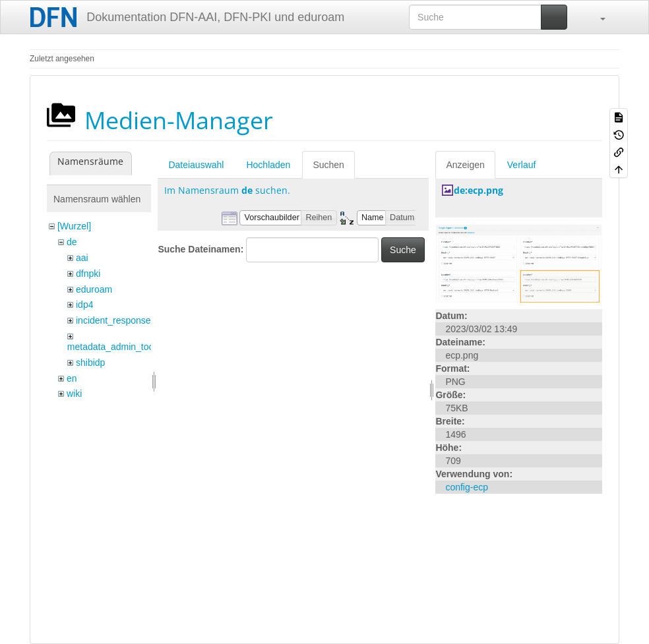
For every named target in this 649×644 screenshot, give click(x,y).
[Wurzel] (74, 226)
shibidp (90, 363)
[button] (596, 17)
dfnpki (88, 274)
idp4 (84, 305)
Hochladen (268, 165)
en (72, 378)
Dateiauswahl (196, 165)
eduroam (94, 289)
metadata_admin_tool (112, 347)
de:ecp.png (479, 190)
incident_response (113, 320)
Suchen (328, 165)
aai (82, 258)
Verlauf (522, 165)
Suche (403, 250)
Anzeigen (465, 165)
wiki (74, 394)
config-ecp (467, 487)
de (72, 242)
